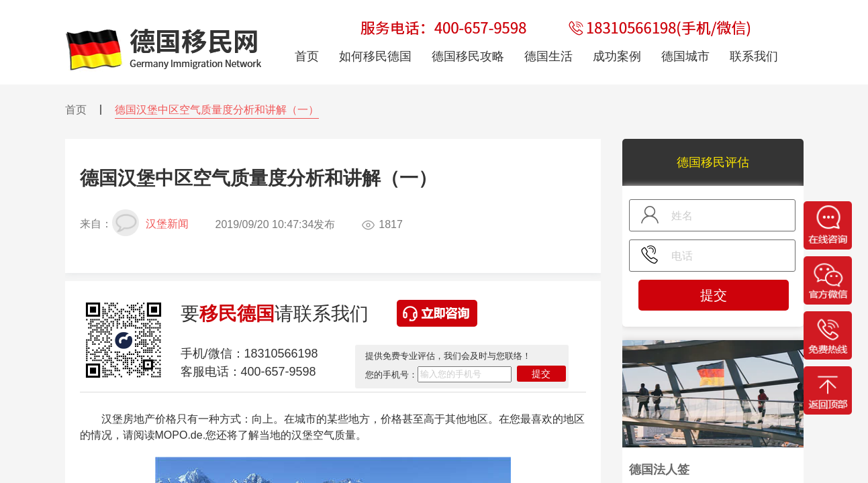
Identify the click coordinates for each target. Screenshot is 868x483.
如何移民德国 (375, 56)
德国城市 (685, 56)
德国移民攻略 (468, 56)
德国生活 (548, 56)
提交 (541, 374)
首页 (76, 110)
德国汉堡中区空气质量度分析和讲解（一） (217, 110)
